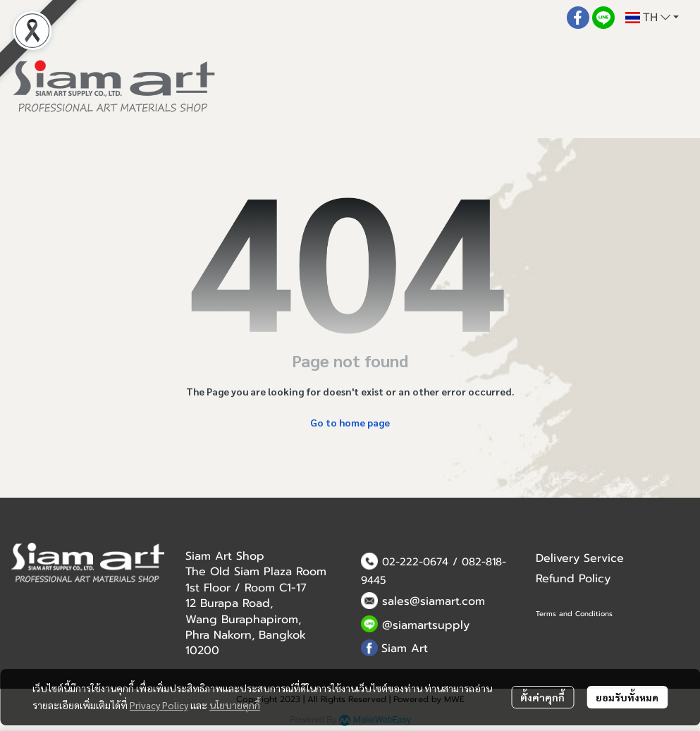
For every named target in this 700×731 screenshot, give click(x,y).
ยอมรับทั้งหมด (627, 697)
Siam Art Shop (225, 556)
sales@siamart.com (434, 601)
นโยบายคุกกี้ (235, 705)
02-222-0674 (415, 562)
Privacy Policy (159, 705)
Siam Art (405, 649)
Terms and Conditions (574, 614)
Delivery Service (580, 558)
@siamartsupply (426, 625)
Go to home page (350, 422)
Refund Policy (573, 579)
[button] (652, 18)
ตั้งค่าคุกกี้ (542, 697)
